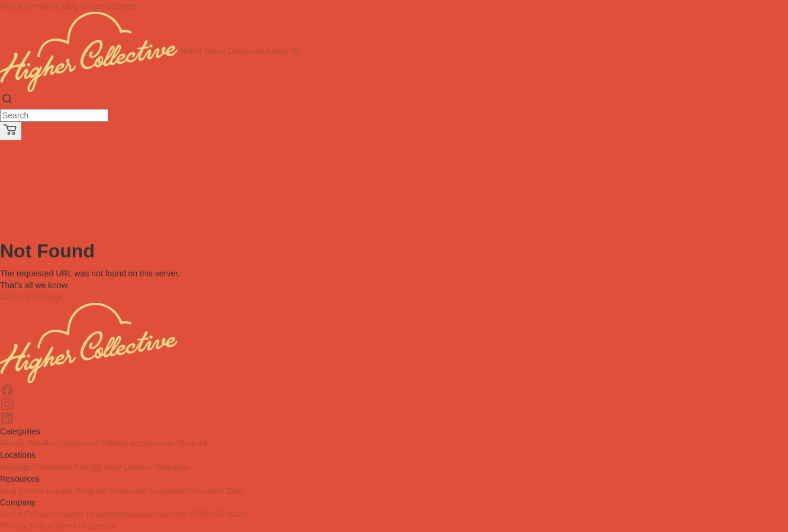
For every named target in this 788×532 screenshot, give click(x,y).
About (11, 514)
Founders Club (216, 491)
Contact (38, 514)
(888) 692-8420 (218, 514)
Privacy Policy (26, 526)
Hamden (56, 467)
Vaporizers (79, 443)
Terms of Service (85, 526)
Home (191, 51)
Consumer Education (148, 491)
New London (128, 467)
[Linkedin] (394, 418)
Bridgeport (19, 467)
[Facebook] (394, 390)
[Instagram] (394, 404)
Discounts (245, 51)
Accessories (152, 443)
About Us (283, 51)
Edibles (114, 443)
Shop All (192, 443)
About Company (30, 6)
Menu (215, 51)
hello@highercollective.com (137, 514)
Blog (70, 6)
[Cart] (11, 131)
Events (125, 6)
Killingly (88, 467)
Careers (95, 6)
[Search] (54, 115)
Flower (12, 443)
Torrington (172, 467)
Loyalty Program (77, 491)
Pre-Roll (42, 443)
